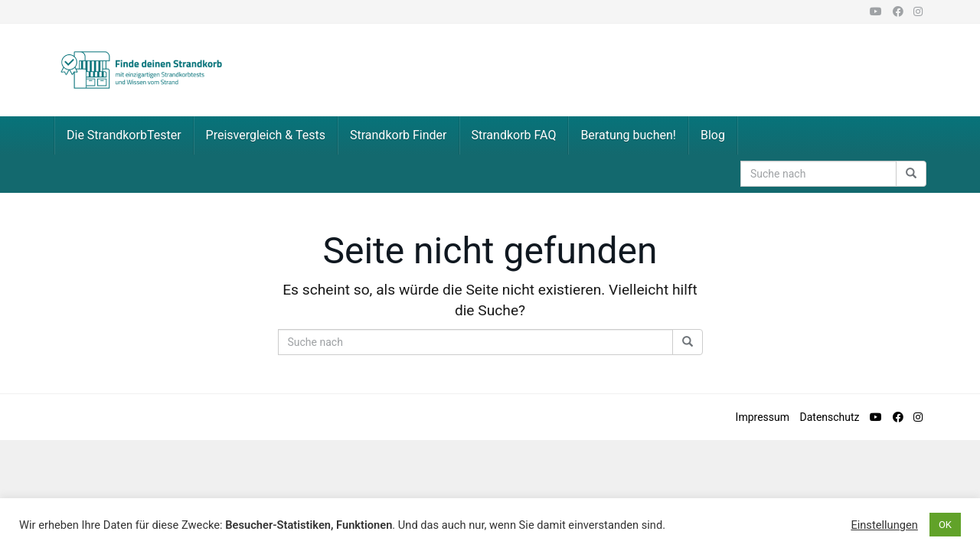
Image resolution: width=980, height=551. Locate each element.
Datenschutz (830, 417)
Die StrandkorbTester (124, 135)
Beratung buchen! (628, 135)
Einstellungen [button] (884, 525)
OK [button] (945, 525)
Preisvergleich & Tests (266, 135)
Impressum (763, 417)
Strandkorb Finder (399, 135)
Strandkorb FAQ (514, 135)
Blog (713, 135)
